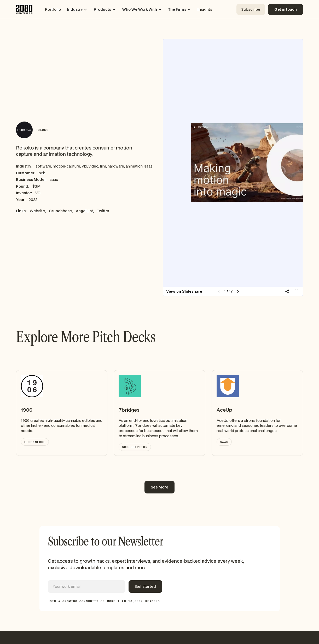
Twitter (103, 211)
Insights (205, 9)
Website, (38, 211)
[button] (77, 9)
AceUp (224, 410)
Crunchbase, (61, 211)
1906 (27, 410)
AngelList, (85, 211)
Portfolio (53, 9)
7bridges (129, 410)
